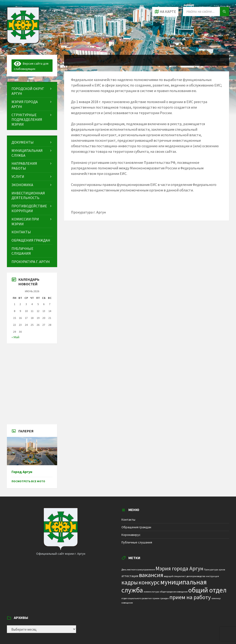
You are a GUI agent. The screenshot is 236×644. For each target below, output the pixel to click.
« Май (15, 337)
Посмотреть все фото (28, 481)
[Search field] (206, 12)
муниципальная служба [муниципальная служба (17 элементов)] (164, 586)
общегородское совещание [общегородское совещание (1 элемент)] (174, 592)
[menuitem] (32, 91)
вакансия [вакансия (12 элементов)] (151, 575)
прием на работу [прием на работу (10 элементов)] (190, 597)
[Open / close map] (165, 12)
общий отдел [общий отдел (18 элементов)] (207, 590)
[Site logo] (23, 46)
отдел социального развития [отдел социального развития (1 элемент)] (137, 598)
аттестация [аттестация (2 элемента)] (130, 576)
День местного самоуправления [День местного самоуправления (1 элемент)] (138, 570)
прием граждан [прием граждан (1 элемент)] (161, 598)
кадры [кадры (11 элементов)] (130, 582)
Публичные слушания (137, 542)
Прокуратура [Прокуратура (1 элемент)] (211, 570)
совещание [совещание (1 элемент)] (127, 603)
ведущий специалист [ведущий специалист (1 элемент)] (175, 576)
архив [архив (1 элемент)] (222, 570)
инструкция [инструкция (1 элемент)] (212, 576)
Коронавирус (131, 535)
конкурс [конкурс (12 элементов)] (149, 582)
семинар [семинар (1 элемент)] (216, 598)
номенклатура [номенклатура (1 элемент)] (151, 592)
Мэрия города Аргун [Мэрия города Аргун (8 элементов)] (179, 568)
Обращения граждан (136, 527)
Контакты (128, 520)
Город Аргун (22, 472)
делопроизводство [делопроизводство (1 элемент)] (196, 576)
